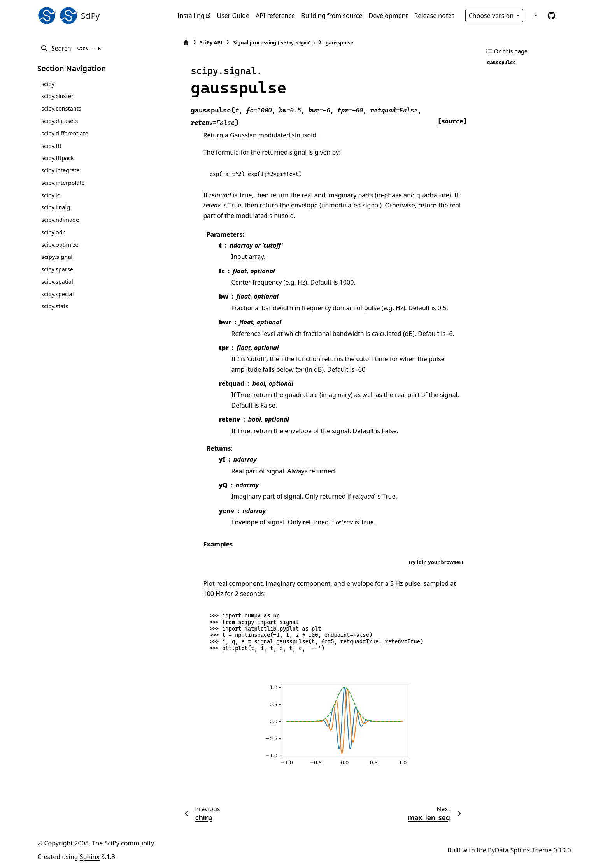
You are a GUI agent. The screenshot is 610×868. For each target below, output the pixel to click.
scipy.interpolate (63, 183)
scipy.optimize (60, 245)
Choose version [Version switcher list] (492, 16)
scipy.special (57, 294)
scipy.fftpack (57, 158)
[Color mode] (535, 16)
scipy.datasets (60, 121)
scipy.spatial (57, 282)
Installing (191, 16)
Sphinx (90, 857)
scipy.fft (51, 146)
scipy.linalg (56, 207)
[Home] (182, 43)
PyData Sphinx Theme (520, 850)
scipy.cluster (57, 96)
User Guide (233, 16)
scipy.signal (57, 257)
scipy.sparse (57, 269)
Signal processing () (270, 43)
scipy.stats (55, 306)
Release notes (434, 16)
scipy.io (51, 195)
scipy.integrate (60, 170)
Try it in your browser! (435, 562)
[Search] (72, 48)
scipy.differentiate (65, 133)
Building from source (332, 16)
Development (388, 16)
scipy (48, 84)
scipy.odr (53, 232)
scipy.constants (61, 108)
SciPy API (207, 42)
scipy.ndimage (60, 220)
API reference (275, 16)
